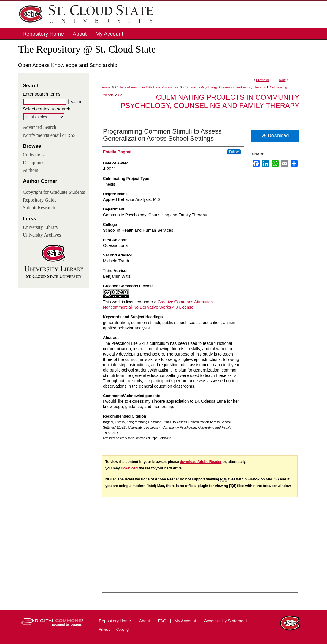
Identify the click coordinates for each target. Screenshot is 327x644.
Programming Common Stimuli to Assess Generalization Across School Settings (162, 135)
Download (276, 135)
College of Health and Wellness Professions (147, 87)
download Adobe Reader (201, 462)
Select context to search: (47, 109)
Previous (262, 80)
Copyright (124, 629)
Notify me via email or (49, 135)
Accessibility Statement (226, 621)
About (145, 621)
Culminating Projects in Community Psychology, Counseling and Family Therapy (210, 101)
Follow (234, 152)
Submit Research (39, 208)
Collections (34, 155)
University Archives (42, 235)
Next (282, 80)
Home (106, 87)
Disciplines (34, 162)
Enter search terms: (42, 94)
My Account (186, 621)
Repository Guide (40, 200)
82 (120, 95)
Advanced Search (39, 127)
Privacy (105, 629)
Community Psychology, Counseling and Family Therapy (224, 87)
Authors (31, 170)
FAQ (163, 621)
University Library (41, 227)
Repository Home (115, 621)
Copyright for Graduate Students (54, 192)
